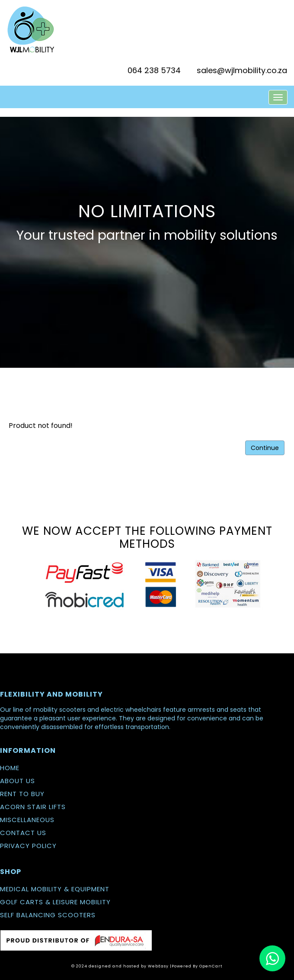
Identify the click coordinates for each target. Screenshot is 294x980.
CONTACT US (23, 833)
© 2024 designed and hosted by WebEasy (120, 966)
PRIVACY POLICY (28, 846)
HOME (10, 768)
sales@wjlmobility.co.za (242, 70)
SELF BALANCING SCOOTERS (48, 915)
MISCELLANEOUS (27, 820)
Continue (265, 448)
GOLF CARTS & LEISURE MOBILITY (55, 902)
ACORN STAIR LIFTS (33, 807)
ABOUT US (18, 781)
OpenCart (211, 966)
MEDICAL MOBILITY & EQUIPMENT (55, 889)
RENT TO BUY (22, 794)
